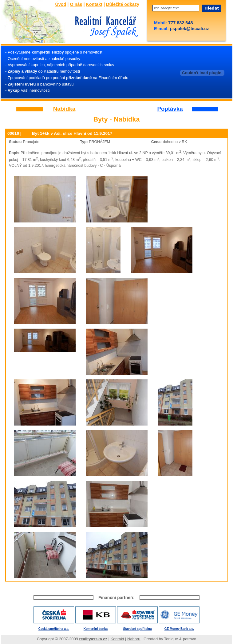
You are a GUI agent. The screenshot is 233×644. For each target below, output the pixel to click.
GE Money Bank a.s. (179, 629)
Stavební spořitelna (138, 629)
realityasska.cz (93, 639)
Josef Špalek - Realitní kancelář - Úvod (105, 27)
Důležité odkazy (123, 4)
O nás (76, 4)
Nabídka (64, 109)
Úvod (61, 4)
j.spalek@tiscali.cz (189, 29)
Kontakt (94, 4)
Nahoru (134, 639)
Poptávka (170, 109)
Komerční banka (96, 629)
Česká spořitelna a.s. (54, 629)
